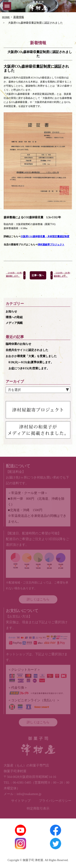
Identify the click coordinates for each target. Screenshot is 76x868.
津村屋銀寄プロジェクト (51, 245)
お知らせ (11, 312)
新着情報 (19, 17)
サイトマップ (21, 801)
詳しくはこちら (38, 599)
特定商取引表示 (38, 808)
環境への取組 (14, 317)
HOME (6, 17)
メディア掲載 (14, 323)
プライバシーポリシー (55, 801)
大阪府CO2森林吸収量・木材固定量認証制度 (45, 236)
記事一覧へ (38, 275)
